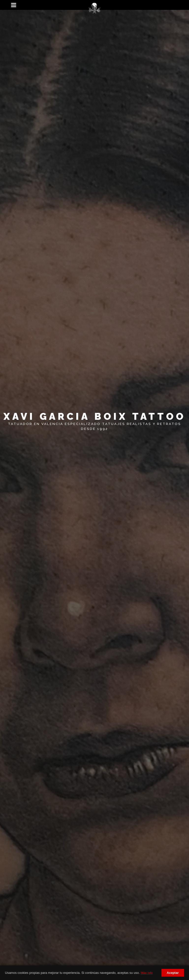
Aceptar (173, 973)
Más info (147, 973)
